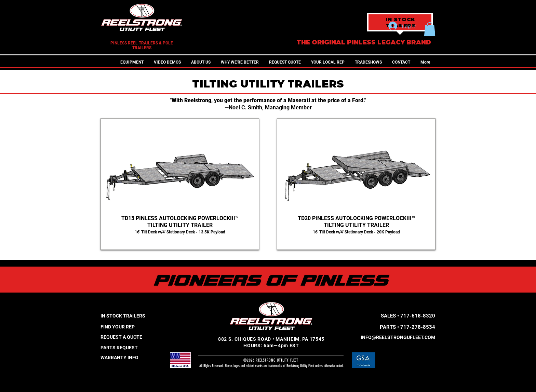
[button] (132, 62)
